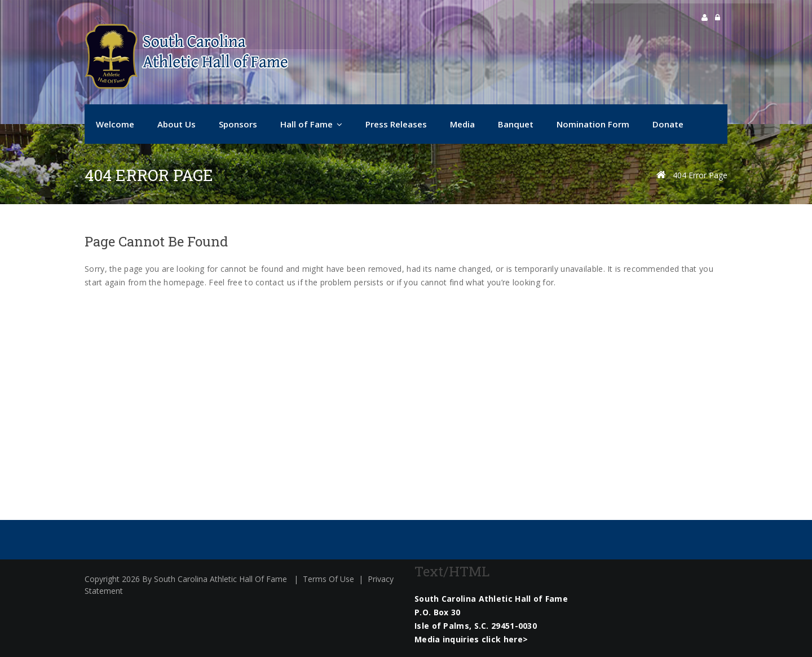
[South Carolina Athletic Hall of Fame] (186, 56)
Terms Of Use (328, 579)
